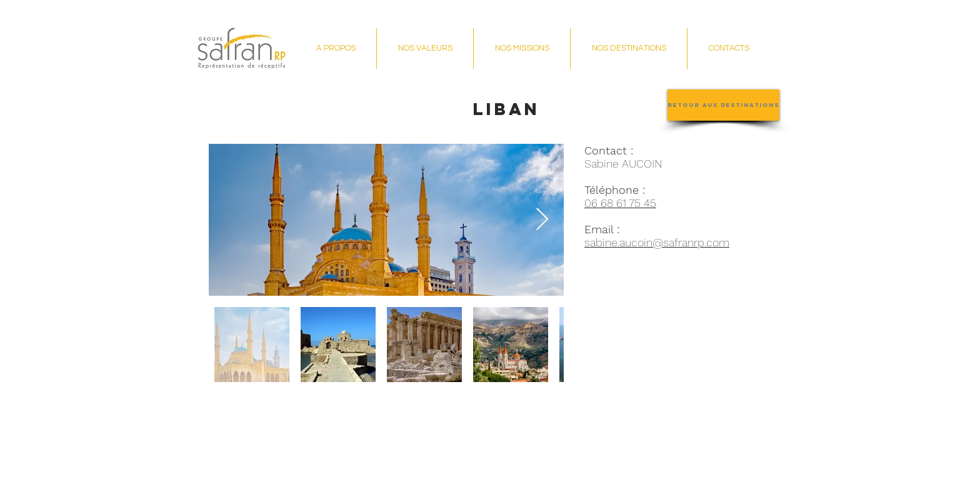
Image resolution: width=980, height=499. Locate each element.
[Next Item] (542, 220)
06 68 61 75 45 (620, 203)
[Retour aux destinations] (723, 105)
